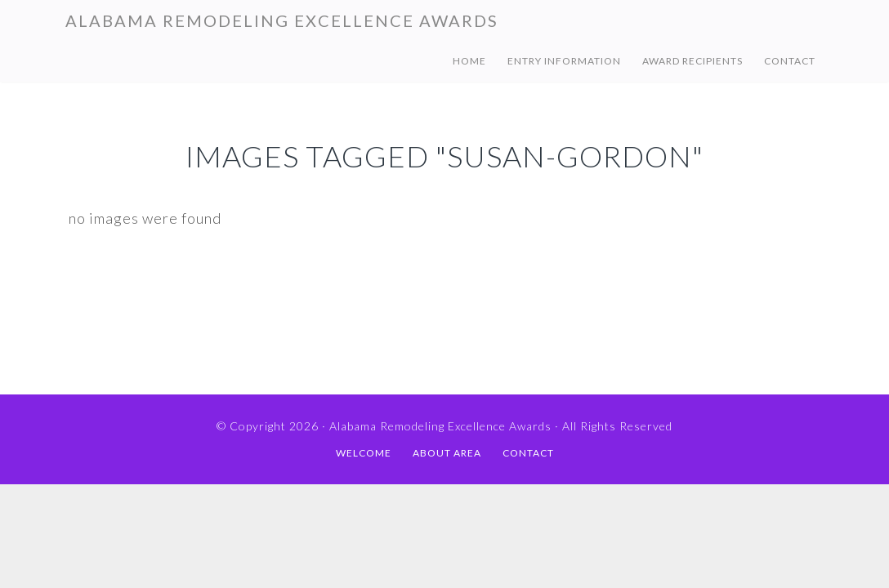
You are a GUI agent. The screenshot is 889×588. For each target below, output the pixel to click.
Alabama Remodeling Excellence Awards (282, 20)
